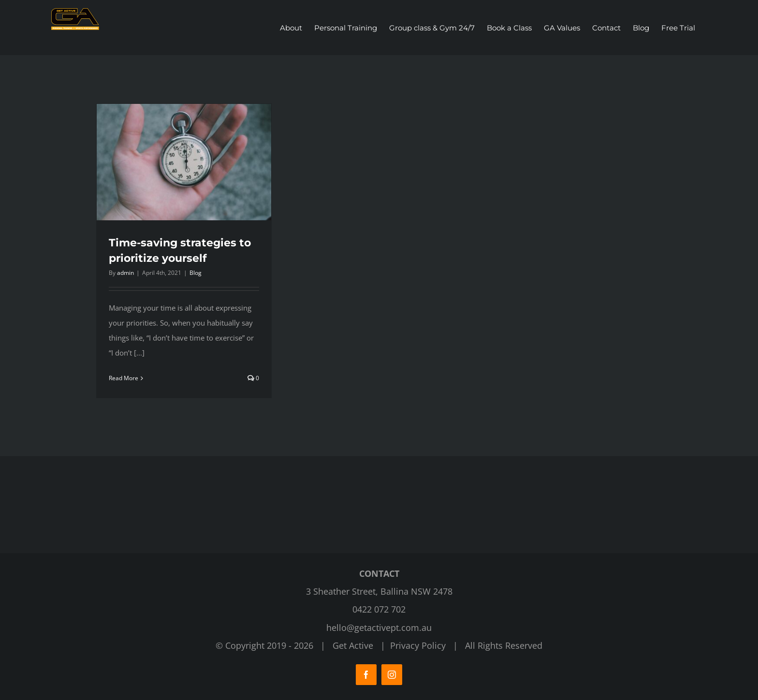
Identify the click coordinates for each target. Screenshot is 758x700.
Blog (196, 273)
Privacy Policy (418, 645)
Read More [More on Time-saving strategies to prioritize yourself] (124, 378)
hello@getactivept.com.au (379, 628)
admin (125, 273)
